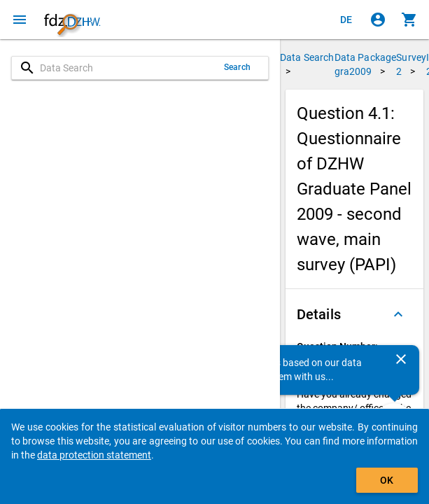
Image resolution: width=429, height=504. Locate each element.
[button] (354, 314)
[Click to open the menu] (20, 20)
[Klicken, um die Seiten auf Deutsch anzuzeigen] (346, 20)
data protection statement (94, 455)
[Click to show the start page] (72, 20)
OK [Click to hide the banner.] (387, 480)
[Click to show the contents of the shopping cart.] (409, 20)
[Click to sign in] (378, 20)
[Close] (401, 359)
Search (237, 67)
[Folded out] (398, 314)
